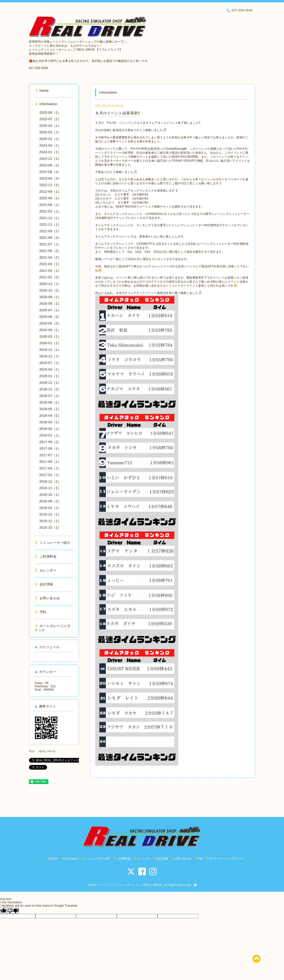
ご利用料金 (46, 556)
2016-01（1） (50, 508)
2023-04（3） (50, 178)
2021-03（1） (50, 264)
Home (42, 91)
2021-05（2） (50, 251)
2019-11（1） (50, 356)
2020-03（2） (50, 336)
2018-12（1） (50, 383)
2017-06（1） (50, 462)
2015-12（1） (50, 514)
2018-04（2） (50, 416)
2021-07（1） (50, 244)
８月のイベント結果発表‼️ (118, 113)
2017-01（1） (50, 475)
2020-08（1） (50, 304)
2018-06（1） (50, 402)
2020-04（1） (50, 330)
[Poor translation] (13, 911)
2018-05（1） (50, 409)
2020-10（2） (50, 290)
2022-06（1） (50, 205)
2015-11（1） (50, 521)
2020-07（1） (50, 310)
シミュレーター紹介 (53, 543)
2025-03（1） (50, 126)
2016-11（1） (50, 488)
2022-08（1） (50, 198)
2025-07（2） (50, 119)
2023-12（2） (50, 159)
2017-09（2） (50, 442)
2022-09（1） (50, 192)
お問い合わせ (48, 598)
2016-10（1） (50, 495)
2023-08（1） (50, 165)
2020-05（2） (50, 323)
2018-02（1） (50, 429)
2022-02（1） (50, 211)
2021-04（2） (50, 257)
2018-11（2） (50, 389)
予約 (41, 612)
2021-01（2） (50, 277)
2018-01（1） (50, 435)
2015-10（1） (50, 528)
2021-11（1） (50, 224)
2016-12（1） (50, 481)
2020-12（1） (50, 284)
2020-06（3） (50, 317)
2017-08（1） (50, 448)
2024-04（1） (50, 145)
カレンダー (46, 570)
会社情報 (44, 584)
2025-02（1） (50, 132)
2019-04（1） (50, 369)
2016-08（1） (50, 501)
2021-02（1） (50, 271)
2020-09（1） (50, 297)
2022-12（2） (50, 185)
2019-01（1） (50, 376)
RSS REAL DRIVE (44, 751)
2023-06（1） (50, 172)
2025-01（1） (50, 139)
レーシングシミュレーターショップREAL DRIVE (130, 885)
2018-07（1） (50, 396)
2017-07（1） (50, 455)
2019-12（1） (50, 350)
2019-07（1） (50, 363)
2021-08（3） (50, 238)
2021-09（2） (50, 231)
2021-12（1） (50, 218)
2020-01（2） (50, 343)
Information (46, 104)
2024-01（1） (50, 152)
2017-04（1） (50, 468)
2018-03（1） (50, 422)
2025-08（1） (50, 112)
